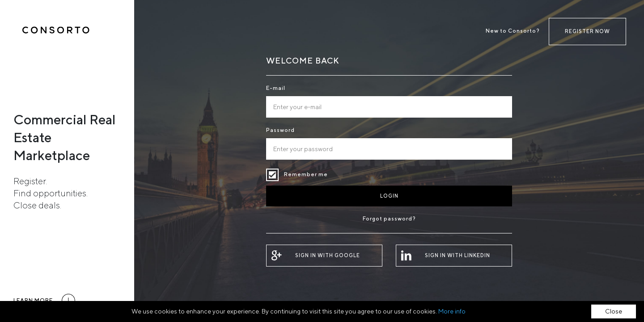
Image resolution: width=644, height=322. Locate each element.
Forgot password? (389, 218)
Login (389, 196)
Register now (587, 31)
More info (452, 311)
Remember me (272, 175)
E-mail (276, 88)
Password (280, 130)
